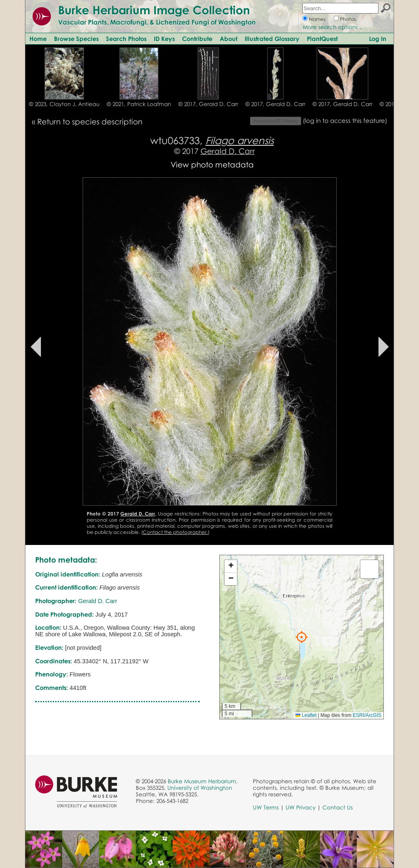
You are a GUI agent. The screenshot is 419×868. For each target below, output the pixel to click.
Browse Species (76, 38)
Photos (348, 19)
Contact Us (338, 807)
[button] (302, 637)
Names (317, 19)
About (229, 38)
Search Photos (126, 38)
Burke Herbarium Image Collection (154, 10)
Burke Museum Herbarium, (203, 781)
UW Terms (266, 807)
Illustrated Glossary (272, 38)
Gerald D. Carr (228, 151)
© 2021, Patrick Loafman (139, 104)
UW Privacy (301, 807)
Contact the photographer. (175, 532)
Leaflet (306, 715)
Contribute (197, 38)
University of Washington (200, 788)
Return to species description (90, 121)
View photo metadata (212, 164)
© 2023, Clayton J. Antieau (64, 104)
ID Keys (164, 38)
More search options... (333, 27)
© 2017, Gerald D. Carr (208, 104)
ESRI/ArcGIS (367, 715)
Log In (378, 38)
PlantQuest (322, 38)
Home (38, 38)
